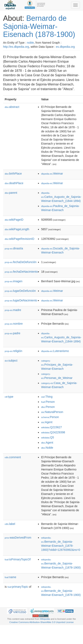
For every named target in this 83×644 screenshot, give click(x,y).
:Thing (47, 397)
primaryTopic (18, 587)
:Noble (47, 448)
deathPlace (14, 183)
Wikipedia (45, 619)
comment (13, 457)
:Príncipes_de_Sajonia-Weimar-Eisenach (57, 365)
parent (11, 193)
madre (13, 310)
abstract (12, 107)
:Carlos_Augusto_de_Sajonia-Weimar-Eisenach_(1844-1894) (61, 197)
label (10, 524)
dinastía (14, 248)
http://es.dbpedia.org (16, 47)
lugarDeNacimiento (21, 300)
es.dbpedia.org (65, 47)
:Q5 (48, 437)
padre (13, 333)
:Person (48, 402)
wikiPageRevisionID (20, 239)
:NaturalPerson (52, 412)
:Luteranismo (55, 351)
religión (13, 351)
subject (11, 361)
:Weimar (52, 174)
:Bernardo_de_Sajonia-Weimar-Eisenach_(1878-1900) (61, 564)
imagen (14, 281)
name (10, 577)
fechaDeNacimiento (21, 272)
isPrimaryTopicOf (18, 559)
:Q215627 (51, 427)
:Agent (47, 422)
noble (30, 43)
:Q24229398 (53, 432)
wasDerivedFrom (18, 538)
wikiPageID (14, 220)
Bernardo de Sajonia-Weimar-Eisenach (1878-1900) (39, 26)
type (9, 397)
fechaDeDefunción (21, 262)
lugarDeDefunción (20, 291)
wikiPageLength (17, 229)
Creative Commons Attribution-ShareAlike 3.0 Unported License (41, 622)
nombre (14, 324)
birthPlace (13, 174)
